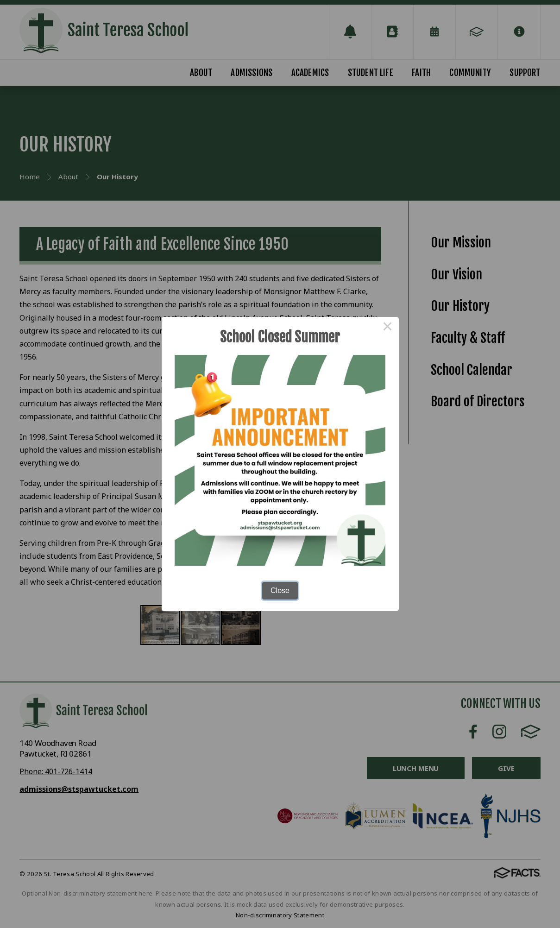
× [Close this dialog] (388, 328)
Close (280, 590)
